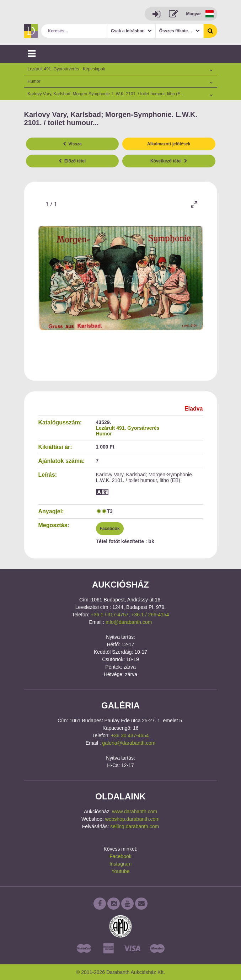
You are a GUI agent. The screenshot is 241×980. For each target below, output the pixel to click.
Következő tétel (169, 161)
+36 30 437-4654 (130, 735)
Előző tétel (72, 161)
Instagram (120, 864)
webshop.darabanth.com (132, 819)
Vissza (72, 144)
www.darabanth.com (135, 812)
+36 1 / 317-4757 (109, 615)
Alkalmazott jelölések (169, 144)
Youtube (121, 871)
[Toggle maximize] (194, 204)
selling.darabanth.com (135, 826)
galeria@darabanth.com (129, 743)
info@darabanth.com (129, 622)
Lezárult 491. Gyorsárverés (128, 428)
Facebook (110, 529)
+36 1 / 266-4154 (150, 615)
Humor (104, 434)
